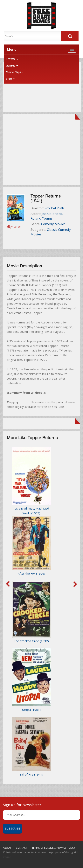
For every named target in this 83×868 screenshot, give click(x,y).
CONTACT (21, 848)
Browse (12, 59)
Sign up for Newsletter (22, 805)
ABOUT (7, 848)
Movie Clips (15, 72)
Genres (12, 65)
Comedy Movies (53, 224)
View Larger (14, 226)
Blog (10, 79)
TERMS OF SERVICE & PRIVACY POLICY (53, 848)
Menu (12, 49)
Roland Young (41, 218)
